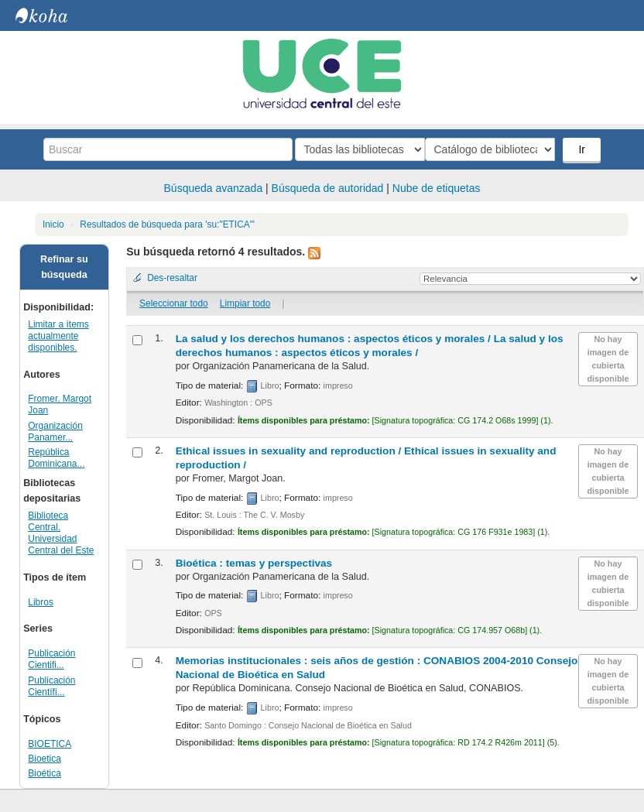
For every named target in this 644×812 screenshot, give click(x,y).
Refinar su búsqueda (64, 267)
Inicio (53, 224)
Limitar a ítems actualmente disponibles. (58, 336)
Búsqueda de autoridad (328, 188)
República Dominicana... (56, 458)
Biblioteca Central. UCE (54, 15)
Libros (41, 602)
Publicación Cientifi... (51, 659)
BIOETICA (50, 744)
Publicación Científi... (51, 686)
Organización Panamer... (55, 432)
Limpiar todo (245, 303)
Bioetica (45, 759)
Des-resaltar (172, 278)
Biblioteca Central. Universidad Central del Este (61, 533)
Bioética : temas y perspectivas (254, 563)
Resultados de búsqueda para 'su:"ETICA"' (167, 224)
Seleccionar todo (174, 303)
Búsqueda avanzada (214, 188)
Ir (583, 149)
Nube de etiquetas (437, 188)
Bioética (45, 773)
